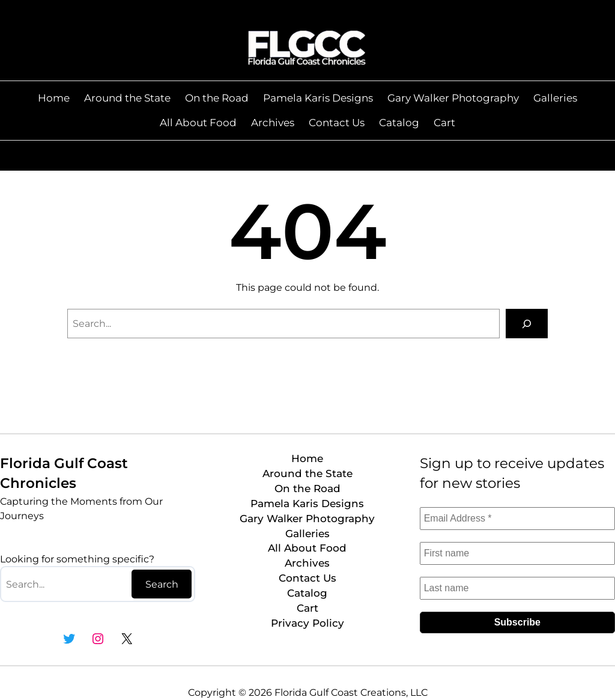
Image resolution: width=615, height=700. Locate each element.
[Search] (527, 324)
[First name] (517, 553)
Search (162, 584)
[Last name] (517, 588)
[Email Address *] (517, 519)
